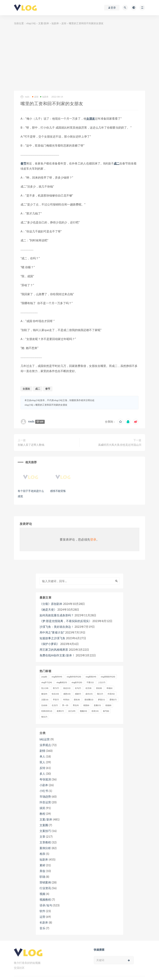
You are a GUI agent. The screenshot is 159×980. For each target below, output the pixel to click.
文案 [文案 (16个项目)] (45, 700)
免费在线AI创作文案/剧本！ (57, 655)
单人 (42, 756)
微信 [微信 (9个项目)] (44, 694)
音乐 (42, 928)
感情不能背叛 (58, 491)
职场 (42, 877)
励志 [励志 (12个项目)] (67, 688)
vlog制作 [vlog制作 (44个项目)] (57, 677)
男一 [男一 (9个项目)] (65, 705)
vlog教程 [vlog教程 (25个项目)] (62, 682)
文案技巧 (45, 831)
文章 (42, 837)
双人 (42, 762)
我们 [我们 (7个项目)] (100, 694)
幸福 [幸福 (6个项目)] (109, 688)
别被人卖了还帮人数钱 (31, 445)
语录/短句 (46, 905)
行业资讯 (45, 888)
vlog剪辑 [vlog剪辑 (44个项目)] (91, 677)
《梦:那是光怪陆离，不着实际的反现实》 (66, 621)
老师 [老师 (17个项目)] (60, 711)
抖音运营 (45, 802)
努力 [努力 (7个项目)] (56, 688)
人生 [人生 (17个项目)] (102, 682)
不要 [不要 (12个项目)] (90, 682)
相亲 (42, 854)
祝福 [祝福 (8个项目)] (108, 705)
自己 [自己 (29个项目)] (72, 711)
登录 (93, 539)
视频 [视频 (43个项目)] (83, 711)
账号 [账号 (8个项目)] (106, 711)
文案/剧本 (44, 23)
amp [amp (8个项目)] (44, 677)
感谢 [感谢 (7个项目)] (78, 694)
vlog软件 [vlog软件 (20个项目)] (77, 682)
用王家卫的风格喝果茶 (54, 650)
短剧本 (55, 23)
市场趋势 (45, 796)
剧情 (42, 751)
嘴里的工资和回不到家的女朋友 (51, 405)
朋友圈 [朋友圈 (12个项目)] (89, 700)
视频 (42, 894)
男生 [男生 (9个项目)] (76, 705)
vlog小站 (31, 23)
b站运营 (45, 739)
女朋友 (91, 118)
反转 (64, 23)
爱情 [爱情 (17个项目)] (113, 700)
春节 (23, 163)
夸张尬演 (45, 779)
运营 (42, 917)
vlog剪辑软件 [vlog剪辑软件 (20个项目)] (108, 677)
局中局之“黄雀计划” (52, 632)
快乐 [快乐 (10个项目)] (55, 694)
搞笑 (42, 808)
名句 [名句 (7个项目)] (78, 688)
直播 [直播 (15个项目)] (97, 705)
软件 (42, 911)
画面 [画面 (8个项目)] (86, 705)
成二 (117, 163)
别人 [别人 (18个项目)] (45, 688)
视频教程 (45, 899)
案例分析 (45, 848)
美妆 (42, 871)
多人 (42, 774)
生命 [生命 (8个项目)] (44, 705)
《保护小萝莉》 (50, 644)
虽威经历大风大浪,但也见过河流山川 (120, 445)
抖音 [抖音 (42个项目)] (111, 694)
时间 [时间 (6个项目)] (66, 700)
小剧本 (44, 785)
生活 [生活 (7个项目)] (55, 705)
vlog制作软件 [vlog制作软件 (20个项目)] (74, 677)
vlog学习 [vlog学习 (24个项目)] (47, 682)
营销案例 (45, 882)
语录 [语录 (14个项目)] (95, 711)
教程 (42, 814)
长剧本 (44, 922)
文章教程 (45, 842)
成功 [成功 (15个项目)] (89, 694)
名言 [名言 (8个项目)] (88, 688)
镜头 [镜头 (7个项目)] (44, 717)
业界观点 (45, 745)
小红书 (44, 791)
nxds (25, 97)
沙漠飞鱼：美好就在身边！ (57, 627)
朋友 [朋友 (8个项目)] (77, 700)
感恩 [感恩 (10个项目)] (67, 694)
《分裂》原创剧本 (51, 604)
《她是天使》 (48, 609)
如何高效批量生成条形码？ (57, 615)
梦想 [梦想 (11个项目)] (101, 700)
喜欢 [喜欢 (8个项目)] (99, 688)
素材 (42, 865)
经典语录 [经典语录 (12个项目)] (47, 711)
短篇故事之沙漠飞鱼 (52, 638)
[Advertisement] (79, 58)
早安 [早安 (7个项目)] (56, 700)
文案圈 (44, 825)
